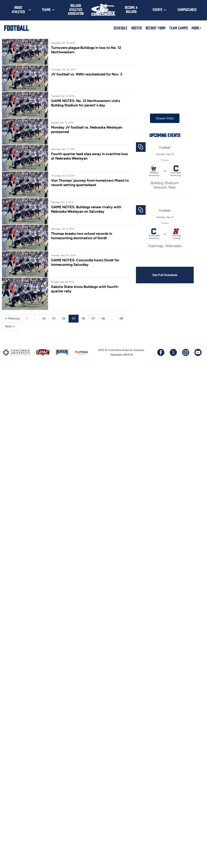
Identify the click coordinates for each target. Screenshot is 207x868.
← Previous (13, 323)
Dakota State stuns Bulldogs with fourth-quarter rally (92, 293)
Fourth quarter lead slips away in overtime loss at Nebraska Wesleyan (92, 158)
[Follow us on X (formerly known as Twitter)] (173, 357)
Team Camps (179, 28)
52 (44, 323)
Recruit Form (155, 28)
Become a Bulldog (131, 9)
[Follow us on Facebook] (161, 357)
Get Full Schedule (167, 275)
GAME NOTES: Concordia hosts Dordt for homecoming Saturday (86, 266)
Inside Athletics (18, 9)
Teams (46, 9)
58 (103, 323)
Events (157, 9)
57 (93, 323)
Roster (137, 28)
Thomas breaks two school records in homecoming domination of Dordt (82, 239)
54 (64, 323)
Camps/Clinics (187, 9)
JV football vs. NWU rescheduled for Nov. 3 (87, 75)
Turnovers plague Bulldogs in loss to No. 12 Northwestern (87, 50)
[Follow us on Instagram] (185, 357)
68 (121, 323)
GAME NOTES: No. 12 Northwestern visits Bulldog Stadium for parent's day (86, 104)
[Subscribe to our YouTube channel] (198, 357)
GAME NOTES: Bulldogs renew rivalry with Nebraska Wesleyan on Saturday (87, 212)
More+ (196, 28)
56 (83, 323)
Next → (10, 331)
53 (54, 323)
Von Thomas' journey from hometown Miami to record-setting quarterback (91, 185)
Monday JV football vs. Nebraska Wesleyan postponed (87, 131)
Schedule (121, 28)
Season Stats (167, 118)
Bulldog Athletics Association (76, 9)
